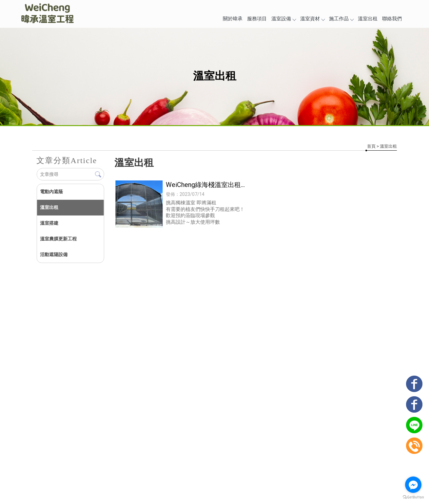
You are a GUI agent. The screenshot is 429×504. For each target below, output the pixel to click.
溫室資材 (312, 19)
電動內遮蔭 (51, 192)
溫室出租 (368, 19)
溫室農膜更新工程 (58, 239)
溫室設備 (283, 19)
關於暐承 (233, 19)
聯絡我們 (392, 19)
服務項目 (257, 19)
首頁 (371, 146)
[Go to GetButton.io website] (413, 497)
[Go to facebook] (413, 485)
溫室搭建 (49, 223)
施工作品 (341, 19)
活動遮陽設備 (54, 254)
